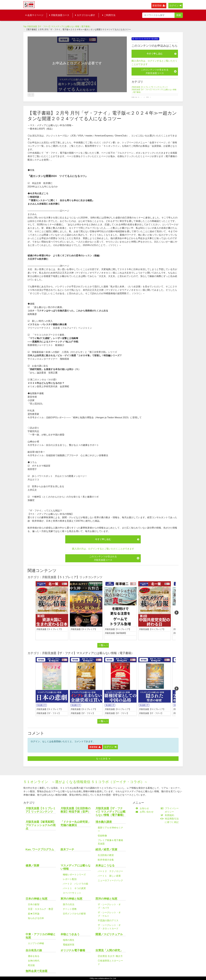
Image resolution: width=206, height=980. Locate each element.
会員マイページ (35, 15)
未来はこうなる (105, 865)
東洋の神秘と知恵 (71, 899)
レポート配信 (70, 879)
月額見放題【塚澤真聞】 (116, 633)
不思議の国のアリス (108, 920)
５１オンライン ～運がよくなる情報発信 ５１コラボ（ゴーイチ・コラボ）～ (86, 782)
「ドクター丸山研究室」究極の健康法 (76, 823)
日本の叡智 (34, 904)
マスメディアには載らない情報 (76, 867)
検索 (179, 15)
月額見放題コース (59, 15)
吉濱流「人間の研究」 (109, 950)
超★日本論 (34, 914)
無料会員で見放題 (37, 971)
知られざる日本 (36, 918)
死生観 (31, 965)
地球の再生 (69, 940)
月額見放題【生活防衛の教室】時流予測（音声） (76, 810)
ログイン (176, 6)
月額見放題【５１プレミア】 (49, 629)
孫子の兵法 (69, 904)
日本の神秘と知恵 (37, 899)
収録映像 (102, 836)
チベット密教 (70, 909)
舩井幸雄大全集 (106, 860)
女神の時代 (34, 961)
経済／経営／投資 (106, 849)
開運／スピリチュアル (109, 934)
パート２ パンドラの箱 (75, 884)
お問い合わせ (145, 812)
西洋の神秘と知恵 (106, 899)
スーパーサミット (72, 893)
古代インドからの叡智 (74, 914)
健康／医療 (32, 865)
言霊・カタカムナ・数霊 (41, 909)
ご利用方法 (109, 15)
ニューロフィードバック (110, 880)
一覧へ (103, 645)
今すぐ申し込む (162, 54)
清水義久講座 (104, 822)
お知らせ (143, 808)
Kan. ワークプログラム (40, 849)
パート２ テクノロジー (110, 871)
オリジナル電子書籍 (73, 950)
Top (25, 26)
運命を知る (34, 956)
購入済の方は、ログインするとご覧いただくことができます (155, 63)
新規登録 (159, 6)
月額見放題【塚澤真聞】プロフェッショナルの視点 (41, 825)
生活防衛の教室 (106, 855)
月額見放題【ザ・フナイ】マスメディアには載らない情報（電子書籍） (59, 26)
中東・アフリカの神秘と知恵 (41, 936)
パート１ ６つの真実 (74, 888)
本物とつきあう (70, 934)
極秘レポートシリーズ (74, 875)
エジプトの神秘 (36, 943)
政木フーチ (67, 849)
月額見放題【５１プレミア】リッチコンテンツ (150, 87)
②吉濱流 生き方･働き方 (110, 956)
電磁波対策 (69, 945)
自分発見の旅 (34, 950)
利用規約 (168, 815)
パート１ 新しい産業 (109, 876)
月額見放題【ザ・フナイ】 (48, 713)
